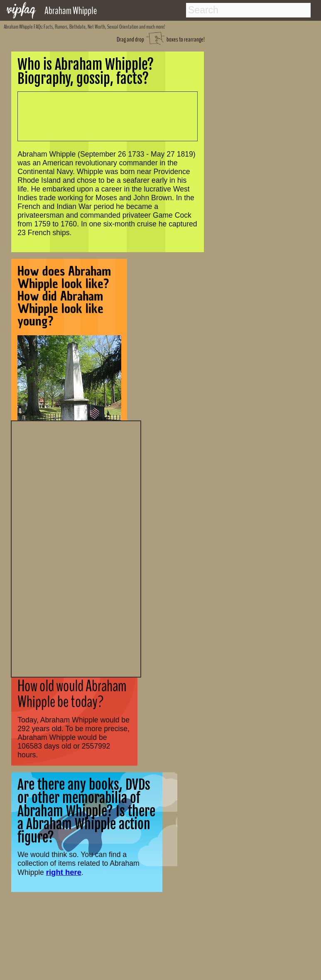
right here (64, 872)
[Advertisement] (76, 548)
